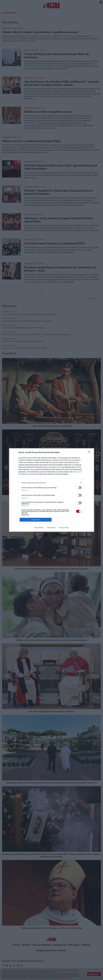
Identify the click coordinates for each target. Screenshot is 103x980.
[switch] (79, 488)
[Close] (90, 453)
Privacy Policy (64, 528)
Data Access (51, 528)
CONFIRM (36, 520)
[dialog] (52, 490)
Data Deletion (39, 528)
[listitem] (52, 483)
